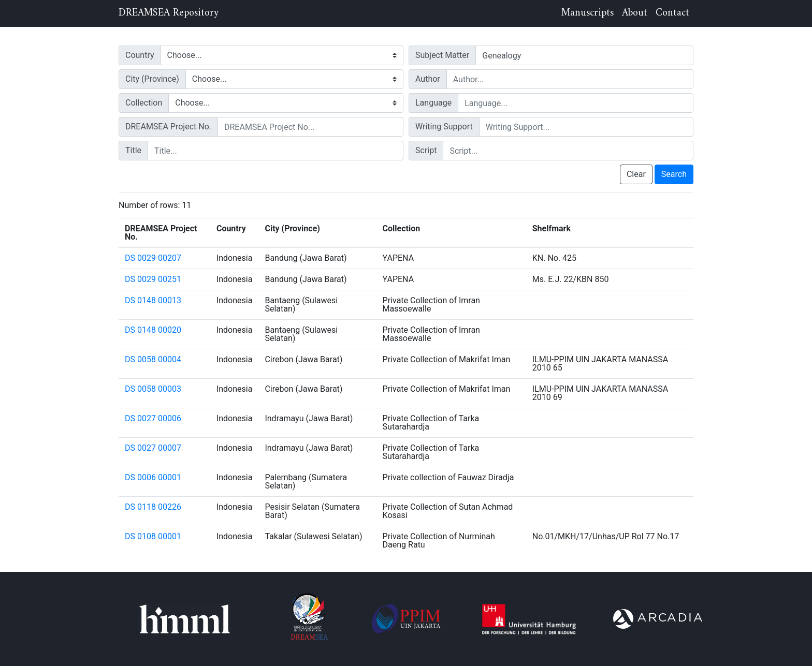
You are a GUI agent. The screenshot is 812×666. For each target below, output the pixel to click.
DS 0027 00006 (153, 418)
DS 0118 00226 (153, 507)
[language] (576, 103)
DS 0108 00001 (153, 536)
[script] (568, 151)
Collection (144, 103)
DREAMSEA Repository (169, 13)
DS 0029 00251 (153, 279)
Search (674, 174)
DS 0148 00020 (153, 330)
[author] (570, 79)
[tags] (584, 55)
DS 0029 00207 (153, 258)
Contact (672, 13)
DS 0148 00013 (153, 300)
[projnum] (310, 127)
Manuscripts (588, 13)
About (635, 13)
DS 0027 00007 (153, 448)
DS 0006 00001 (153, 477)
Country (140, 55)
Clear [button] (636, 174)
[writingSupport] (586, 127)
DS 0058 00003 (153, 389)
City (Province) (152, 79)
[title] (275, 151)
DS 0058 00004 (153, 359)
